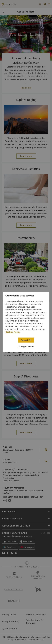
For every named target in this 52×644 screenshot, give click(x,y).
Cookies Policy (13, 332)
